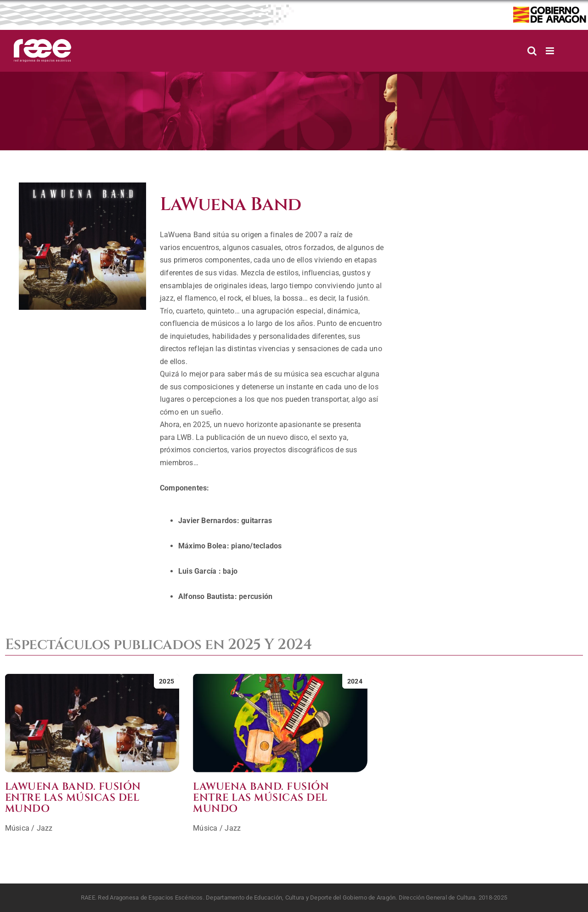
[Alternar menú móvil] (551, 51)
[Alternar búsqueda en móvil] (532, 51)
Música (17, 828)
